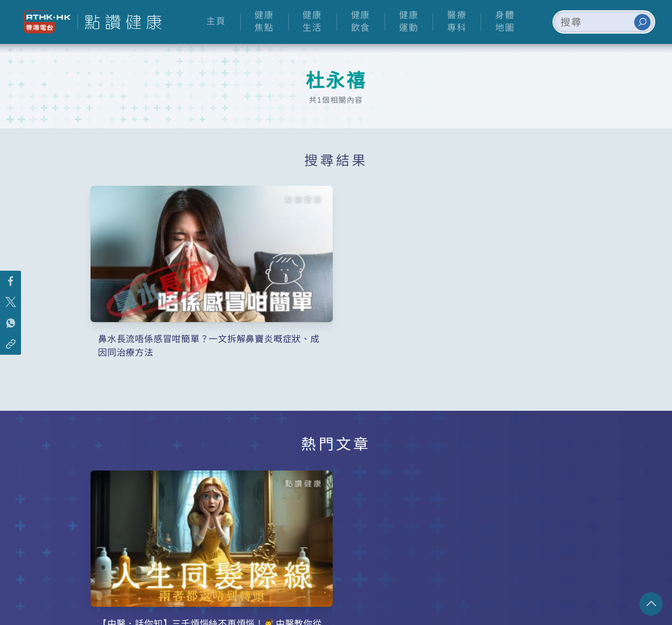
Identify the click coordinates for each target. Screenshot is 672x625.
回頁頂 (651, 604)
